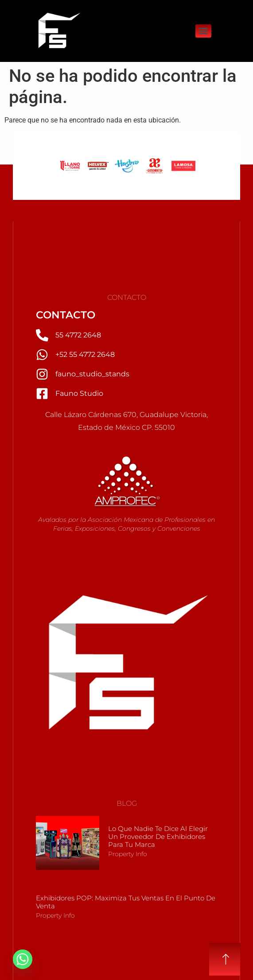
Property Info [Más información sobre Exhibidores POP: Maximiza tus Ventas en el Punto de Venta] (55, 915)
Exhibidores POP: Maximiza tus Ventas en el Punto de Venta (126, 902)
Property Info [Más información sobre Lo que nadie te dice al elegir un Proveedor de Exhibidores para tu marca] (128, 854)
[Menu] (203, 31)
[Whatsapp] (23, 959)
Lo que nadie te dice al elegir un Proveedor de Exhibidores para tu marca (158, 836)
